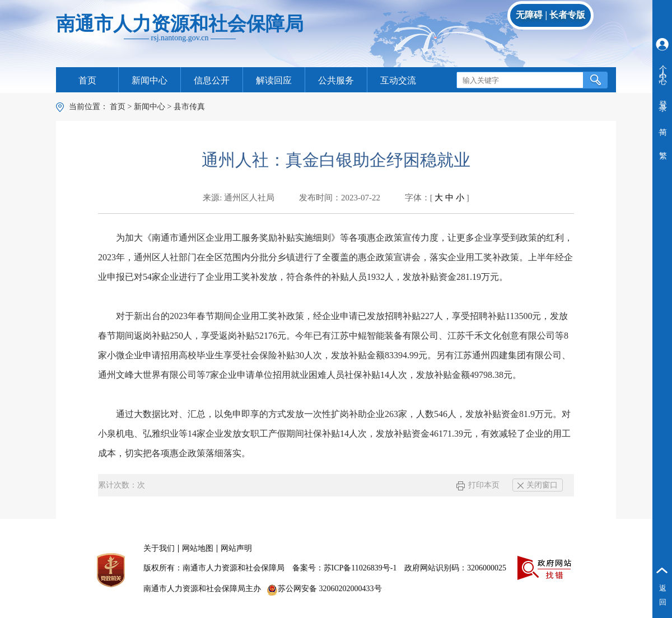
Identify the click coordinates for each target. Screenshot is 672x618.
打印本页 (478, 485)
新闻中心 (150, 80)
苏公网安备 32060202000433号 (324, 589)
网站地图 (198, 548)
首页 (87, 80)
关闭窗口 (538, 485)
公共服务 (336, 80)
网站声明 (236, 548)
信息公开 (212, 80)
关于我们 (159, 548)
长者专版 (567, 15)
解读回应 (274, 80)
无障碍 (529, 15)
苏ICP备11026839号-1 (360, 568)
